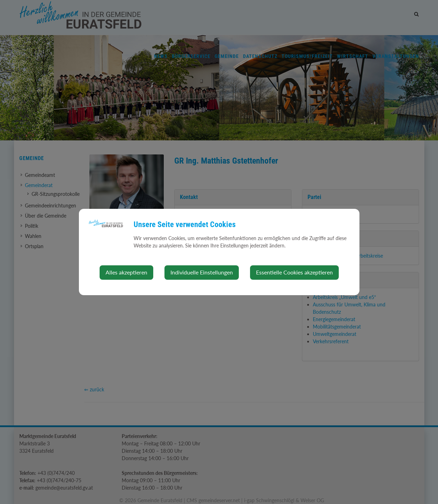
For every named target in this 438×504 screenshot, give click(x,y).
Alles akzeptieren (126, 272)
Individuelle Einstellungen (202, 272)
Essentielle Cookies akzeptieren (294, 272)
